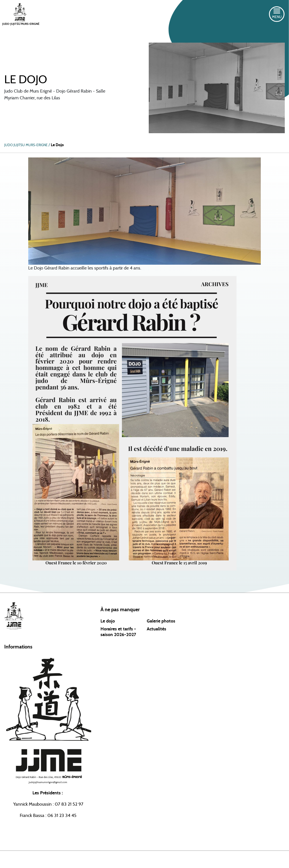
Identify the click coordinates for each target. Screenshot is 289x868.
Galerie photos (161, 621)
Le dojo (108, 621)
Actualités (156, 629)
